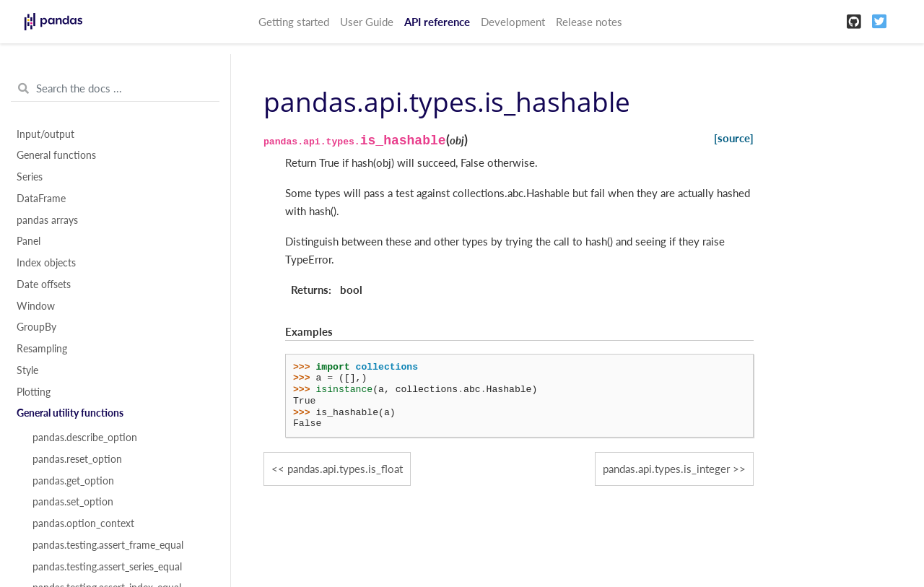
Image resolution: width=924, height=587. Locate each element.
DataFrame (41, 199)
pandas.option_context (83, 523)
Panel (29, 241)
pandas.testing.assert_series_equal (107, 567)
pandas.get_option (73, 481)
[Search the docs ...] (115, 89)
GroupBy (36, 327)
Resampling (42, 349)
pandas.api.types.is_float (345, 469)
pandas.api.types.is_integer (666, 469)
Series (30, 177)
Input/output (45, 134)
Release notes (589, 22)
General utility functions (70, 413)
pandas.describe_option (85, 438)
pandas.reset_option (77, 459)
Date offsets (44, 284)
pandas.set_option (73, 502)
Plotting (34, 392)
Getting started (294, 22)
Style (27, 370)
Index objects (46, 263)
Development (513, 22)
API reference (437, 22)
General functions (56, 155)
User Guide (367, 22)
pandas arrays (47, 220)
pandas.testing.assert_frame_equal (108, 545)
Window (36, 306)
